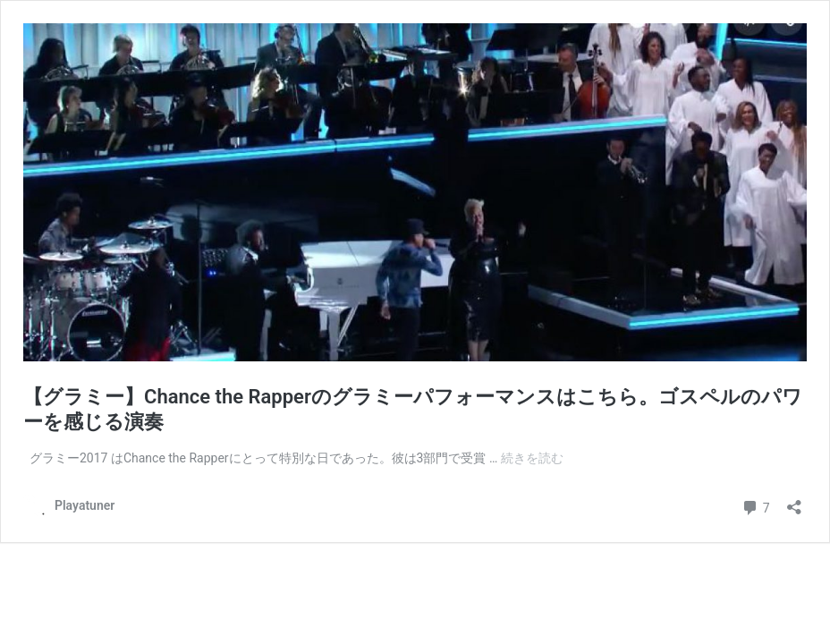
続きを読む (532, 458)
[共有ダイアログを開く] (794, 501)
